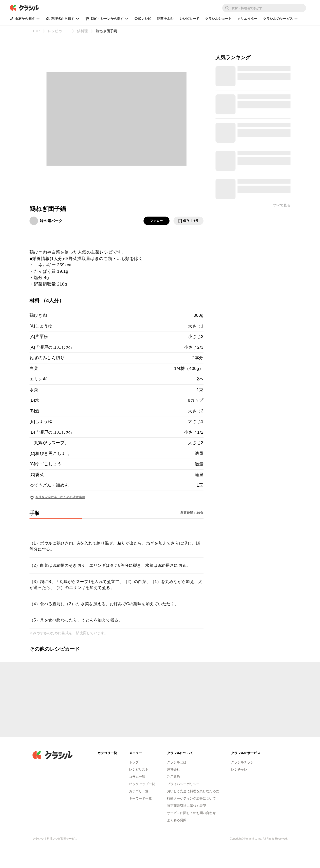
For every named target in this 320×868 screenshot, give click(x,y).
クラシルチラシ (242, 762)
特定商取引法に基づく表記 (186, 806)
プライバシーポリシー (183, 784)
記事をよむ (165, 19)
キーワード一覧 (140, 798)
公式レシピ (143, 19)
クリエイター (247, 19)
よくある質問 (177, 820)
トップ (134, 762)
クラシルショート (218, 19)
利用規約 (173, 777)
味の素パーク (51, 221)
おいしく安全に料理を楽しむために (193, 791)
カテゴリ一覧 (139, 791)
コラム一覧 (137, 777)
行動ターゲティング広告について (191, 798)
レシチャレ (239, 769)
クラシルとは (177, 762)
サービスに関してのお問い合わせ (191, 813)
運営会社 (173, 769)
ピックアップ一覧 (142, 784)
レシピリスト (139, 769)
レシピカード (189, 19)
